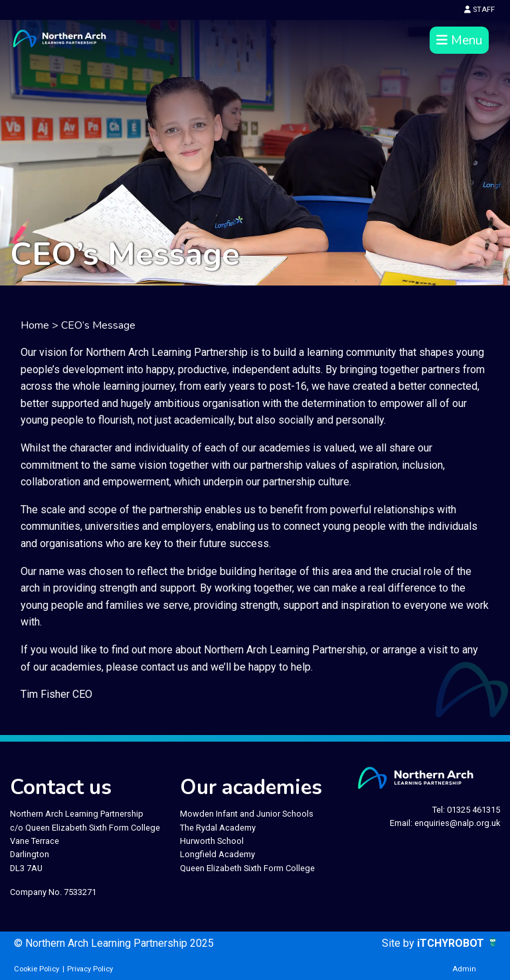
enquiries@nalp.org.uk (457, 823)
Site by (399, 943)
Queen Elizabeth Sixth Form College (247, 868)
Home (35, 325)
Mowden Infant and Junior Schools (247, 814)
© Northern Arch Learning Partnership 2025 (114, 943)
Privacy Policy (90, 969)
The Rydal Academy (218, 828)
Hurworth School (212, 841)
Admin (464, 969)
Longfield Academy (217, 854)
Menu (459, 41)
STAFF (479, 10)
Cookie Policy (37, 969)
